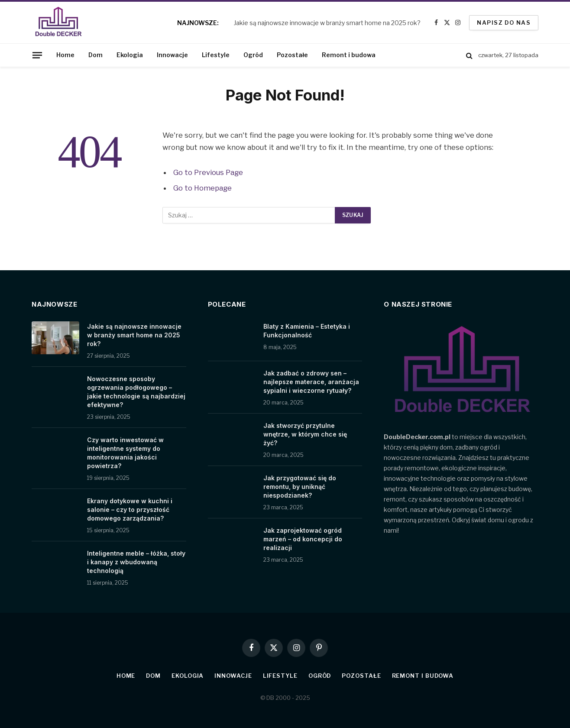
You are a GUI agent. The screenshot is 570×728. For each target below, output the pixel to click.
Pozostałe (292, 55)
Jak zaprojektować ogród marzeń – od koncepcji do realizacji (303, 539)
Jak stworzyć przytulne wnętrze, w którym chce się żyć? (305, 434)
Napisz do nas (504, 23)
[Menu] (37, 55)
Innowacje (172, 55)
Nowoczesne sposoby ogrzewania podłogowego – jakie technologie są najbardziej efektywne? (136, 392)
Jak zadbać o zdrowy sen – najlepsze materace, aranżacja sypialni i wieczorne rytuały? (311, 382)
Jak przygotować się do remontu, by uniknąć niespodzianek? (300, 487)
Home (65, 55)
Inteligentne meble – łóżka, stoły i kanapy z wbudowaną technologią (136, 562)
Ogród (253, 55)
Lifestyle (216, 55)
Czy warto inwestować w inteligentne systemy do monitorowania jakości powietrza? (125, 453)
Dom (96, 55)
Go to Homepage (202, 188)
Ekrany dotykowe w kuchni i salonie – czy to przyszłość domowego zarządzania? (130, 510)
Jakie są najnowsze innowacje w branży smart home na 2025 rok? (327, 23)
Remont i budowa (349, 55)
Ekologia (130, 55)
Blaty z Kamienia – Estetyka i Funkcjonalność (307, 331)
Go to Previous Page (208, 172)
